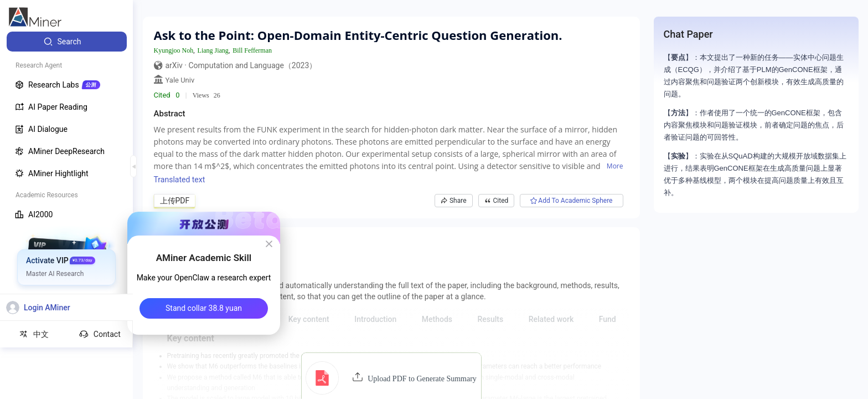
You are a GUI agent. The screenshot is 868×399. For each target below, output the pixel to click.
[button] (391, 378)
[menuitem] (67, 42)
